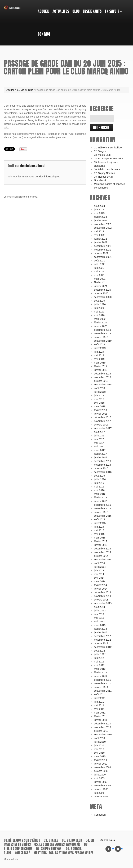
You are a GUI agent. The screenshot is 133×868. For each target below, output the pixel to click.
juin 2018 (99, 395)
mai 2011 (99, 705)
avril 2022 (99, 235)
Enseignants (91, 8)
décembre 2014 (102, 549)
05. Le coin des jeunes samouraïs (57, 844)
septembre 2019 (103, 341)
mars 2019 (100, 363)
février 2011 (100, 716)
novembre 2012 (102, 640)
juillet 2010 (100, 742)
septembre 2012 (103, 647)
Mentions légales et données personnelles (63, 853)
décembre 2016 (102, 461)
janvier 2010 (101, 764)
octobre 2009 (101, 771)
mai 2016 (99, 487)
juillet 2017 (100, 436)
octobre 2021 (101, 253)
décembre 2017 (102, 417)
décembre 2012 (102, 636)
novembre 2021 (102, 250)
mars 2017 (100, 450)
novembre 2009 (102, 767)
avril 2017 (99, 446)
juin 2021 (99, 268)
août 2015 (99, 519)
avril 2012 (99, 665)
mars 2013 (100, 625)
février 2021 (100, 282)
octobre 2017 (101, 425)
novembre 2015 (102, 508)
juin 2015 (99, 527)
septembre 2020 (103, 297)
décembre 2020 (102, 290)
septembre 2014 (103, 560)
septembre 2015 (103, 516)
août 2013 (99, 607)
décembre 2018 (102, 374)
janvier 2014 (101, 589)
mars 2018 (100, 406)
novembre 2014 (102, 552)
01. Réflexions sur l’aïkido (108, 148)
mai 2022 (99, 231)
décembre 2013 (102, 592)
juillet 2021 (100, 264)
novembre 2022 (102, 224)
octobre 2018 (101, 381)
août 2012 (99, 651)
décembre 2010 (102, 724)
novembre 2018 (102, 377)
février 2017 (100, 454)
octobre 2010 (101, 731)
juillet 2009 (100, 775)
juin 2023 (99, 210)
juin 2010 (99, 745)
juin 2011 (99, 702)
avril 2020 (99, 315)
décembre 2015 (102, 505)
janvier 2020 (101, 326)
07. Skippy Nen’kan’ (105, 173)
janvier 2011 (101, 720)
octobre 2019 (101, 337)
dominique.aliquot (33, 166)
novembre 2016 (102, 465)
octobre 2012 (101, 643)
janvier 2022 (101, 242)
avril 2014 (99, 578)
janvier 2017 (101, 457)
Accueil (43, 11)
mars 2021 (100, 279)
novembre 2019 (102, 333)
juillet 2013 (100, 611)
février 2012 (100, 673)
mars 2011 (100, 713)
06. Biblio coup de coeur (107, 169)
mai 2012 (99, 662)
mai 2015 (99, 530)
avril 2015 (99, 534)
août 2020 (99, 301)
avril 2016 (99, 490)
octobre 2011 (101, 687)
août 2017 (99, 432)
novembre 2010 (102, 727)
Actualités (61, 11)
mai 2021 (99, 272)
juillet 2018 (100, 392)
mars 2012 (100, 669)
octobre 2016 (101, 468)
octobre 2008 (101, 789)
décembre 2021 (102, 246)
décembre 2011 (102, 680)
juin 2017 (99, 439)
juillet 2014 (100, 567)
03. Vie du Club (25, 90)
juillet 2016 (100, 479)
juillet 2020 (100, 304)
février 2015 (100, 541)
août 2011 (99, 694)
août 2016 (99, 476)
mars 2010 (100, 756)
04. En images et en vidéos (109, 158)
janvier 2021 (101, 286)
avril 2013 (99, 621)
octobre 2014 (101, 556)
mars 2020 (100, 319)
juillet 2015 (100, 523)
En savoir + (113, 8)
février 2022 (100, 239)
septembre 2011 (103, 691)
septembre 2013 (103, 603)
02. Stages (100, 151)
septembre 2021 (103, 257)
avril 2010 (99, 753)
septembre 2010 (103, 735)
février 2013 (100, 629)
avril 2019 (99, 359)
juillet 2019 (100, 348)
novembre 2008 (102, 786)
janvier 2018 (101, 414)
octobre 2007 (101, 796)
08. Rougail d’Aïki (103, 177)
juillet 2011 (100, 698)
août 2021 (99, 261)
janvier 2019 (101, 370)
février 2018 (100, 410)
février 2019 (100, 366)
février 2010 (100, 760)
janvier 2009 (101, 782)
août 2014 (99, 563)
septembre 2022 (103, 228)
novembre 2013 (102, 596)
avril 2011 (99, 709)
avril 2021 (99, 275)
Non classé (100, 180)
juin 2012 (99, 658)
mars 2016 (100, 494)
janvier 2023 (101, 220)
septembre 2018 (103, 385)
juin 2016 (99, 483)
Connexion (100, 815)
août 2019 (99, 344)
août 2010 (99, 738)
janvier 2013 (101, 632)
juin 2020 (99, 308)
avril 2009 (99, 778)
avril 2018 (99, 403)
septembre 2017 (103, 428)
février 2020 (100, 323)
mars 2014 (100, 581)
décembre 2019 (102, 330)
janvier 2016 (101, 501)
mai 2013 (99, 618)
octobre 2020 (101, 293)
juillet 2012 (100, 654)
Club (75, 8)
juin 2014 (99, 570)
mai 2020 (99, 312)
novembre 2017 (102, 421)
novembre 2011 (102, 683)
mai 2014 (99, 574)
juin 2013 (99, 614)
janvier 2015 (101, 545)
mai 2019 (99, 355)
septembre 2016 (103, 472)
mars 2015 (100, 538)
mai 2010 (99, 749)
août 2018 (99, 388)
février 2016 (100, 498)
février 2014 (100, 585)
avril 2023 (99, 213)
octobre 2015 (101, 512)
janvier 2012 (101, 676)
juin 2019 (99, 352)
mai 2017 (99, 443)
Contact (44, 34)
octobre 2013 (101, 600)
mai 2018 (99, 399)
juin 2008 (99, 793)
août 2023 (99, 206)
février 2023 (100, 217)
